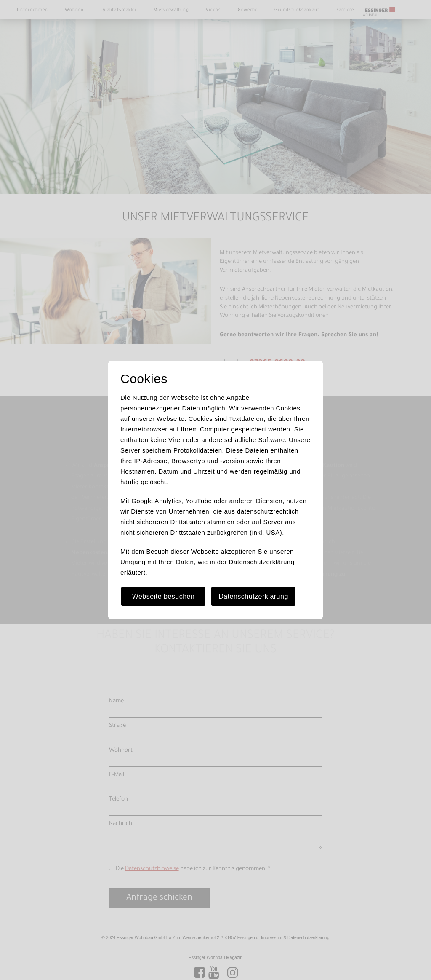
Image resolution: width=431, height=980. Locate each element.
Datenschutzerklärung (253, 596)
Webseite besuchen (164, 596)
